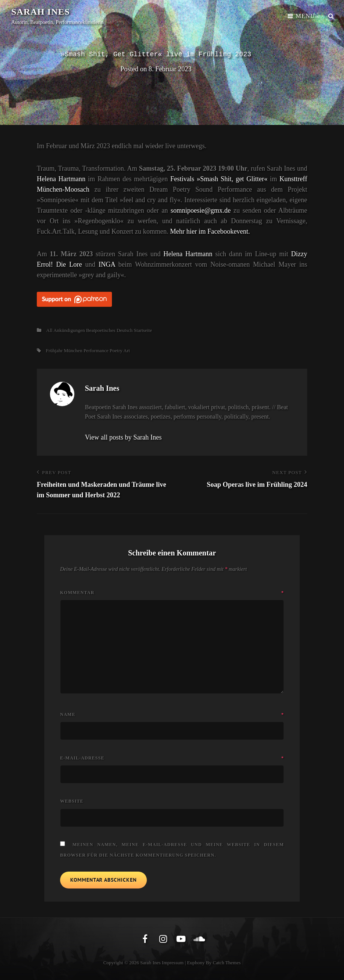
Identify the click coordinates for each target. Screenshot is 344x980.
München (73, 350)
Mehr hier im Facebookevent (209, 231)
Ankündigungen (69, 330)
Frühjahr (54, 350)
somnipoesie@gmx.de (201, 210)
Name (172, 714)
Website (72, 801)
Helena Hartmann (61, 179)
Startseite (143, 330)
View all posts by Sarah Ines (123, 437)
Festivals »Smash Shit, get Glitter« (219, 179)
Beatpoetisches (101, 330)
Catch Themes (227, 963)
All (49, 330)
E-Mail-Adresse (172, 758)
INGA (107, 264)
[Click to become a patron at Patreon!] (172, 299)
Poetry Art (120, 350)
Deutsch (124, 330)
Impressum (173, 963)
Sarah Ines (41, 12)
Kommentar (172, 593)
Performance (96, 350)
